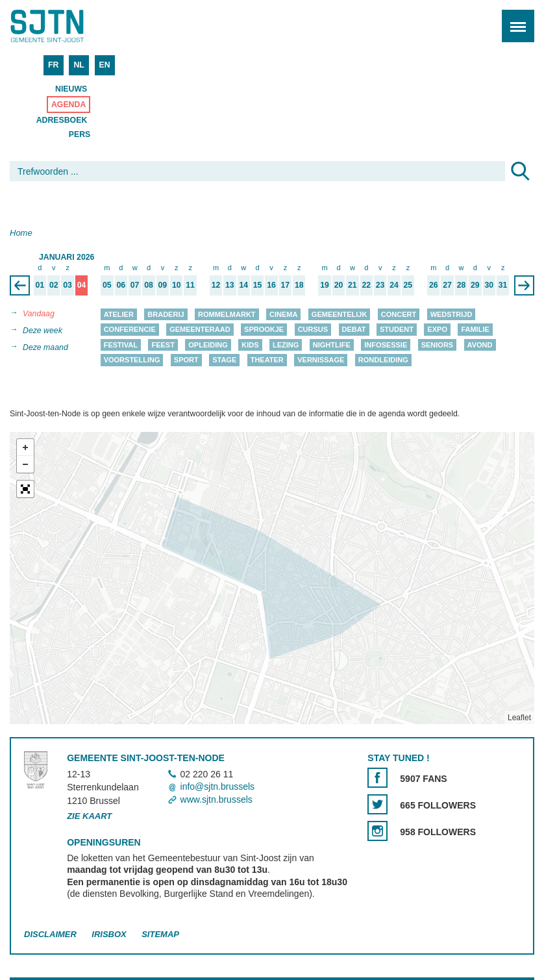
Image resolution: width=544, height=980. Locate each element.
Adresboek (62, 120)
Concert (399, 314)
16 (271, 285)
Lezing (286, 345)
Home (21, 233)
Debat (354, 330)
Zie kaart (89, 816)
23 (380, 285)
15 (258, 285)
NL (79, 65)
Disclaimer (50, 935)
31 (503, 285)
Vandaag (39, 314)
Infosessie (386, 345)
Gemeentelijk (340, 314)
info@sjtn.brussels (218, 787)
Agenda (68, 105)
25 (408, 285)
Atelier (119, 314)
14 (243, 285)
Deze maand (45, 347)
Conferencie (130, 330)
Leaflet (519, 718)
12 (216, 285)
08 (149, 285)
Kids (250, 345)
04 (82, 285)
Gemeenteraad (200, 330)
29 (475, 285)
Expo (437, 330)
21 (352, 285)
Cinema (283, 314)
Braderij (166, 314)
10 (177, 285)
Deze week (43, 331)
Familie (475, 330)
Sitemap (160, 935)
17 (286, 285)
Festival (121, 345)
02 (54, 285)
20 (339, 285)
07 (135, 285)
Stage (224, 360)
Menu (514, 19)
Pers (80, 134)
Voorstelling (132, 360)
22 (366, 285)
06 (121, 285)
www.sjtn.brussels (216, 799)
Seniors (438, 345)
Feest (163, 345)
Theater (267, 360)
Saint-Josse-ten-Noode (66, 26)
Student (397, 330)
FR (53, 65)
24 (394, 285)
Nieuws (71, 89)
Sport (186, 360)
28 (462, 285)
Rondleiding (383, 360)
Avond (480, 345)
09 (163, 285)
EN (105, 65)
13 (230, 285)
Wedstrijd (451, 314)
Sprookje (264, 330)
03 (68, 285)
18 (299, 285)
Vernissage (321, 360)
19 (325, 285)
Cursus (313, 330)
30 (489, 285)
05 (107, 285)
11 (190, 285)
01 (40, 285)
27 (447, 285)
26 (434, 285)
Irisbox (109, 935)
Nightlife (332, 345)
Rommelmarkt (227, 314)
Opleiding (208, 345)
